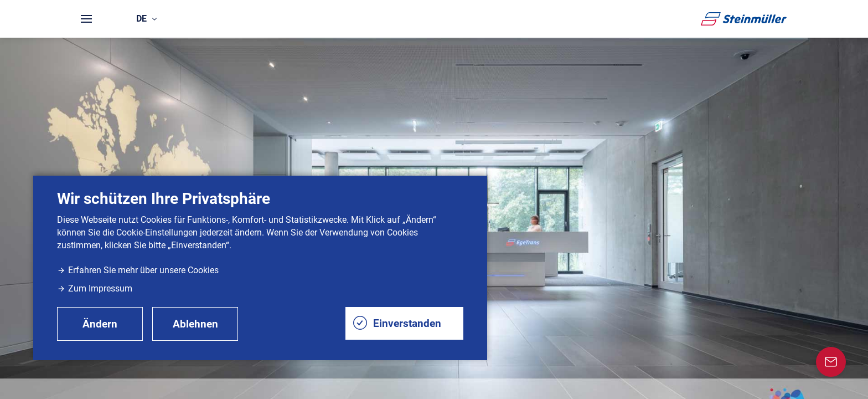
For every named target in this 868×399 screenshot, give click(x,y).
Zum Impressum (95, 288)
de (146, 19)
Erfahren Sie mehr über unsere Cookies (138, 270)
